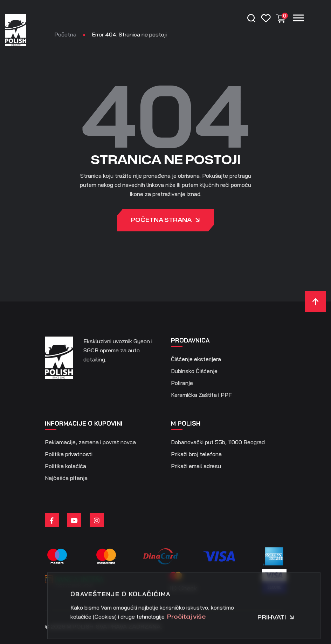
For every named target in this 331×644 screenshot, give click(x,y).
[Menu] (298, 18)
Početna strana (165, 221)
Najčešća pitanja (66, 478)
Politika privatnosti (69, 454)
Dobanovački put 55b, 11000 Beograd (218, 442)
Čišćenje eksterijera (196, 359)
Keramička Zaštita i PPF (201, 395)
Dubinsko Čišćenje (194, 371)
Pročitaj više (186, 635)
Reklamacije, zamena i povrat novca (90, 442)
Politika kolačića (65, 466)
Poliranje (182, 383)
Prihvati (276, 636)
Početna (65, 34)
